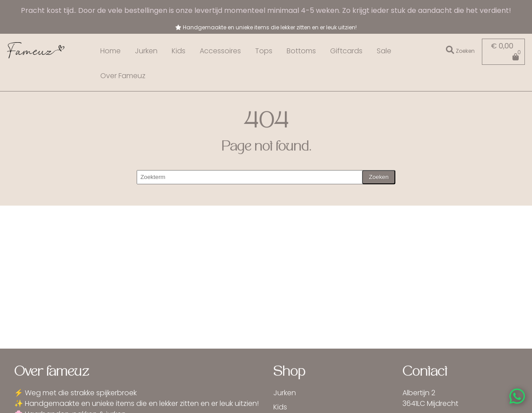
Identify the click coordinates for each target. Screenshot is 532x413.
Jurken (146, 51)
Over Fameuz (123, 76)
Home (110, 51)
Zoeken (378, 177)
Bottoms (301, 51)
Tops (264, 51)
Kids (179, 51)
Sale (384, 51)
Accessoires (220, 51)
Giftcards (346, 51)
